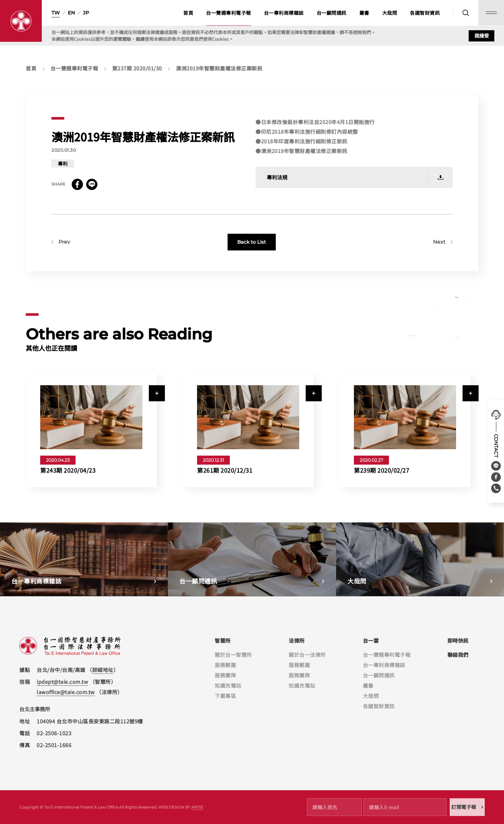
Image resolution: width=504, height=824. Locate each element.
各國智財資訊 (425, 13)
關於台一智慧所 (233, 655)
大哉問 (390, 13)
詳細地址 (103, 670)
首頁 (188, 13)
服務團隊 (225, 675)
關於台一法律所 (307, 655)
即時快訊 (458, 640)
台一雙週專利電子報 (229, 13)
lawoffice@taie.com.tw (66, 692)
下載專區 (225, 696)
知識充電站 (228, 685)
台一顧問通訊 (332, 13)
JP (86, 13)
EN (71, 13)
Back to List (252, 250)
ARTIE (197, 807)
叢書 (364, 13)
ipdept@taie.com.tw (62, 682)
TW (56, 13)
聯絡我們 (458, 655)
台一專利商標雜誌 (284, 13)
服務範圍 (225, 665)
